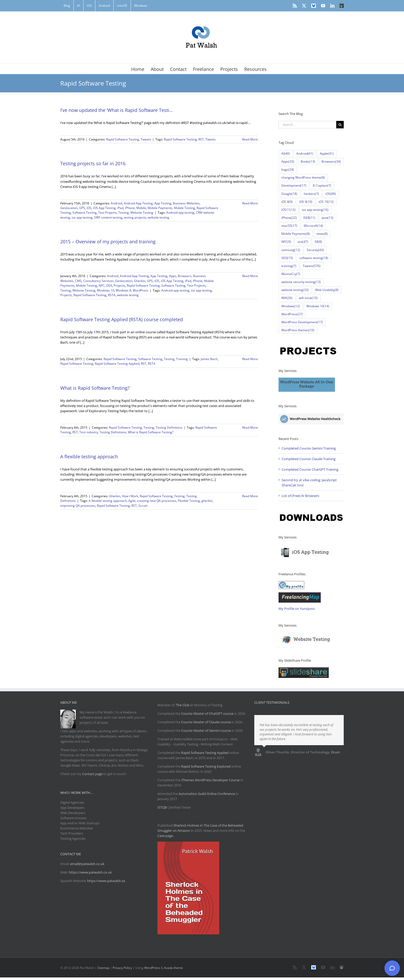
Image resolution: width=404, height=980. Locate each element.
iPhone (130, 208)
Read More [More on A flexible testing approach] (250, 496)
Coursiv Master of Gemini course (206, 730)
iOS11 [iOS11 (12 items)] (288, 210)
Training (182, 359)
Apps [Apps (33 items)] (288, 161)
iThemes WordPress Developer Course (210, 780)
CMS (78, 281)
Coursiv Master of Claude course (206, 722)
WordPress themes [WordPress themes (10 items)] (298, 330)
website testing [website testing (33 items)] (295, 290)
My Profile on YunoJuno (297, 609)
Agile (132, 501)
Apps (173, 276)
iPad (120, 208)
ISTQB (162, 807)
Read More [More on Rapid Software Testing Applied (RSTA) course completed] (250, 359)
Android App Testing (138, 203)
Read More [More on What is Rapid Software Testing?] (250, 427)
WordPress (141, 290)
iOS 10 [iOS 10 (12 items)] (326, 202)
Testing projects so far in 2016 (93, 163)
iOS (89, 208)
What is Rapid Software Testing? (95, 388)
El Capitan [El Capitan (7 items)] (322, 185)
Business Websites (186, 203)
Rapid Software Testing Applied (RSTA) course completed (122, 319)
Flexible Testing (189, 501)
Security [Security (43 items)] (315, 250)
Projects (119, 285)
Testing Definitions (169, 427)
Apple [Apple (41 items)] (327, 153)
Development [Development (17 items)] (294, 185)
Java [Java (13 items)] (328, 218)
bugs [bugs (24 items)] (288, 169)
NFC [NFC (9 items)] (286, 242)
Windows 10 (106, 290)
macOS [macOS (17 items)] (289, 226)
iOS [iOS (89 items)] (331, 194)
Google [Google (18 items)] (289, 194)
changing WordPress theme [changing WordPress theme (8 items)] (303, 177)
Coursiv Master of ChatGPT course (208, 713)
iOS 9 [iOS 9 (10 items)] (306, 202)
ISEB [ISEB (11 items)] (309, 218)
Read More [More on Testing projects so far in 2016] (250, 203)
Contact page (92, 774)
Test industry (89, 432)
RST (201, 139)
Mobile (141, 208)
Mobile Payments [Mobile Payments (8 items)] (296, 234)
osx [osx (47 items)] (303, 242)
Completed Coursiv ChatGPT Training (310, 469)
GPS (82, 208)
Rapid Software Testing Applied (117, 364)
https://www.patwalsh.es (106, 881)
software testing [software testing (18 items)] (314, 258)
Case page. (166, 836)
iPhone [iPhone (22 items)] (289, 218)
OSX (109, 285)
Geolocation (69, 208)
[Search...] (307, 125)
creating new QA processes (157, 501)
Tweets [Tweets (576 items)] (312, 266)
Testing (124, 213)
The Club (183, 705)
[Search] (340, 125)
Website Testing (142, 213)
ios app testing (82, 217)
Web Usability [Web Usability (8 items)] (327, 290)
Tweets (146, 139)
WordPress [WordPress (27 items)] (292, 314)
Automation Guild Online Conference (207, 794)
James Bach (209, 359)
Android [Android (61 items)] (305, 153)
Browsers (185, 276)
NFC (102, 285)
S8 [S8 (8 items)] (318, 242)
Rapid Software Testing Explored (206, 766)
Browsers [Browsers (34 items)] (331, 161)
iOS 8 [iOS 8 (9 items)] (287, 202)
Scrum (143, 506)
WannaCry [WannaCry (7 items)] (291, 274)
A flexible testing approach (89, 456)
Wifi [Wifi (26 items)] (287, 298)
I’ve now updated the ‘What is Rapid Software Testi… (117, 110)
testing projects (135, 217)
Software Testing (85, 213)
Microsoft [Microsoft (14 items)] (313, 226)
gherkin (207, 501)
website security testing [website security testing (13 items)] (301, 282)
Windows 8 (123, 290)
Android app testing (180, 213)
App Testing (163, 203)
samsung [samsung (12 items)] (291, 250)
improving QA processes (78, 506)
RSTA (112, 295)
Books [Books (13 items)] (308, 161)
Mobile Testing (184, 208)
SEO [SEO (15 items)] (287, 258)
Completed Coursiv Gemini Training (309, 448)
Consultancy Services (98, 281)
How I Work (130, 496)
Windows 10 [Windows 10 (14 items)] (318, 306)
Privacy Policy (122, 968)
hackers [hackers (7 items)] (311, 194)
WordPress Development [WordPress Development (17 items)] (302, 322)
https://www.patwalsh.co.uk (90, 872)
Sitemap (103, 968)
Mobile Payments (160, 208)
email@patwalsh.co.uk (87, 864)
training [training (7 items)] (289, 266)
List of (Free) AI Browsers (300, 496)
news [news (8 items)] (322, 234)
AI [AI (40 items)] (286, 153)
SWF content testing (108, 217)
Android (116, 203)
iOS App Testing (104, 208)
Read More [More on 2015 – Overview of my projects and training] (250, 276)
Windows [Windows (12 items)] (291, 306)
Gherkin (140, 281)
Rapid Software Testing (123, 139)
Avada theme (173, 968)
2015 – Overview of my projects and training (108, 242)
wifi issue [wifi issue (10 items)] (308, 298)
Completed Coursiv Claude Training (309, 459)
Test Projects (107, 213)
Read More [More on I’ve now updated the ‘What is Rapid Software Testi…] (250, 139)
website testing (158, 217)
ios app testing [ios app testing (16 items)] (315, 210)
